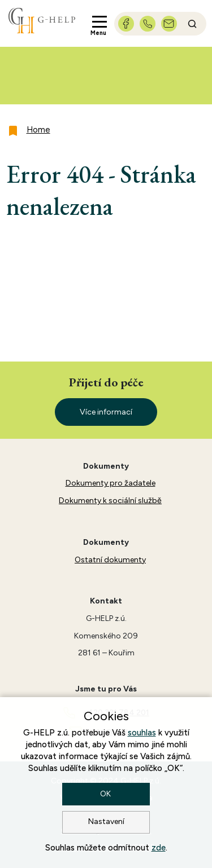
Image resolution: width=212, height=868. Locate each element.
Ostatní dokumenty (110, 560)
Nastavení (106, 821)
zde (159, 848)
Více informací (106, 412)
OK (106, 794)
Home (38, 130)
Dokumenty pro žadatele (111, 483)
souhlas (142, 733)
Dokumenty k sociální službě (110, 501)
